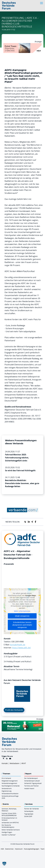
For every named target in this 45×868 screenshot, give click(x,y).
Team (42, 849)
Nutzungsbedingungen (32, 849)
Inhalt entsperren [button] (22, 616)
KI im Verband (6, 778)
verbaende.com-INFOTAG (10, 823)
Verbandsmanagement (9, 783)
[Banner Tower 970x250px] (22, 45)
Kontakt (5, 763)
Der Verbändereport (31, 778)
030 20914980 (18, 642)
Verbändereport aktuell (32, 781)
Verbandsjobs (29, 811)
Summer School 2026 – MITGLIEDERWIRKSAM (9, 814)
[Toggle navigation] (42, 3)
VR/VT (24, 763)
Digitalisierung (7, 791)
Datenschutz (9, 849)
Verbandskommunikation (10, 794)
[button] (4, 864)
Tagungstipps (29, 814)
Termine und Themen (31, 786)
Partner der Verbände (31, 809)
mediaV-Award (29, 788)
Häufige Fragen (7, 832)
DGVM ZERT (28, 816)
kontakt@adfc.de (18, 645)
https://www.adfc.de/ (21, 648)
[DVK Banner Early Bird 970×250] (22, 722)
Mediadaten (15, 763)
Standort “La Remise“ (9, 835)
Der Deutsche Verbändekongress (8, 826)
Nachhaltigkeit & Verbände (11, 786)
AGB (2, 849)
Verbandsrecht (7, 788)
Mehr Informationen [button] (22, 611)
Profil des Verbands (14, 710)
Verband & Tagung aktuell (33, 783)
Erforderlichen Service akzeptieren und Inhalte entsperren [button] (22, 625)
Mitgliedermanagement (10, 781)
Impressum (19, 849)
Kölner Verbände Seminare (11, 830)
